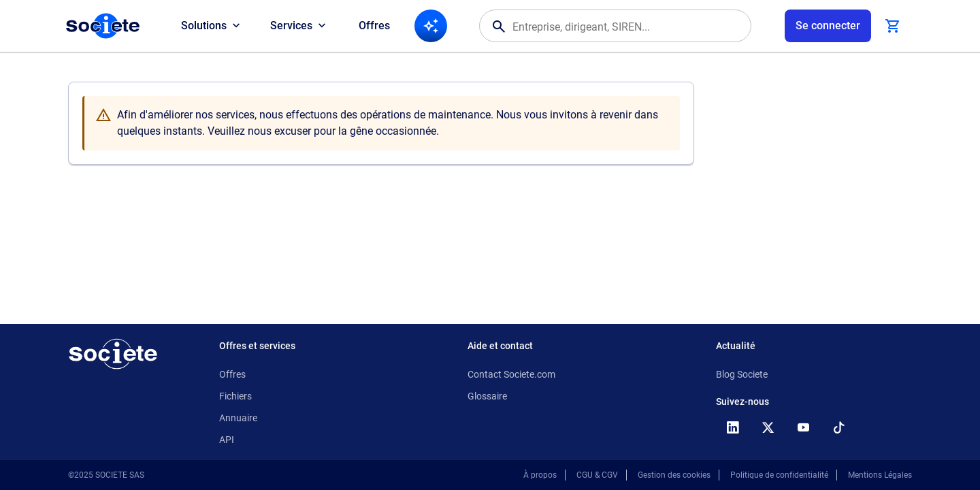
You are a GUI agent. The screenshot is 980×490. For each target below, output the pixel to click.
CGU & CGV (597, 475)
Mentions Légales (880, 475)
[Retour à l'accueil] (113, 354)
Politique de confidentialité (779, 475)
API (227, 440)
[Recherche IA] (431, 26)
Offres (374, 26)
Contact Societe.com (511, 374)
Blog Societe (742, 374)
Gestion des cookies (674, 475)
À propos (540, 475)
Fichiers (235, 396)
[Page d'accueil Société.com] (103, 26)
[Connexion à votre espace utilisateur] (828, 26)
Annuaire (238, 418)
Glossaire (487, 396)
